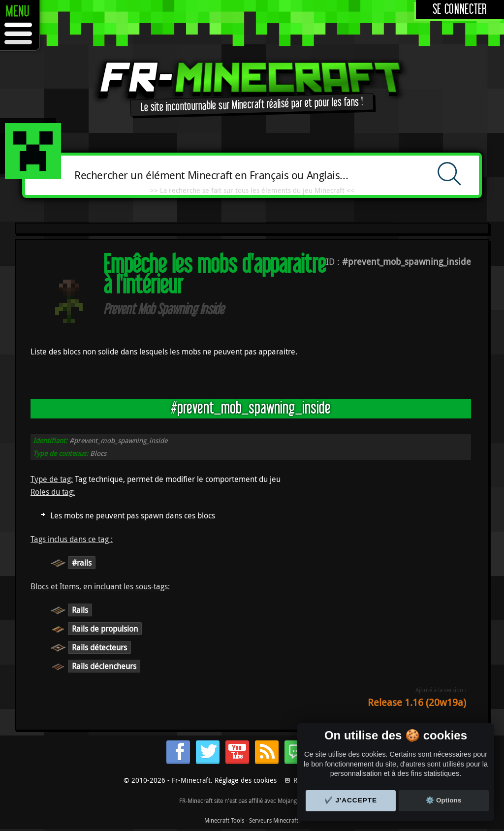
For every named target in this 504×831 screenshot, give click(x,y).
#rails (82, 563)
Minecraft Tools (224, 820)
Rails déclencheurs (104, 666)
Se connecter (460, 10)
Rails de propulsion (105, 629)
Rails (80, 610)
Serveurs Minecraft (274, 820)
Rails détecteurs (99, 647)
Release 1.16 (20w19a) (417, 702)
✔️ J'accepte (351, 800)
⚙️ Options (443, 800)
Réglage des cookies (246, 780)
